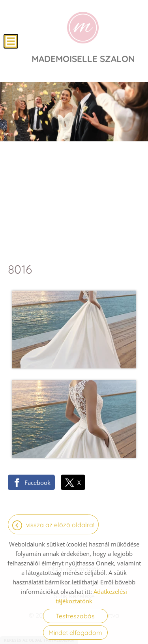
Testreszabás (75, 616)
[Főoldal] (83, 28)
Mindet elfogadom (75, 633)
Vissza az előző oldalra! (60, 525)
